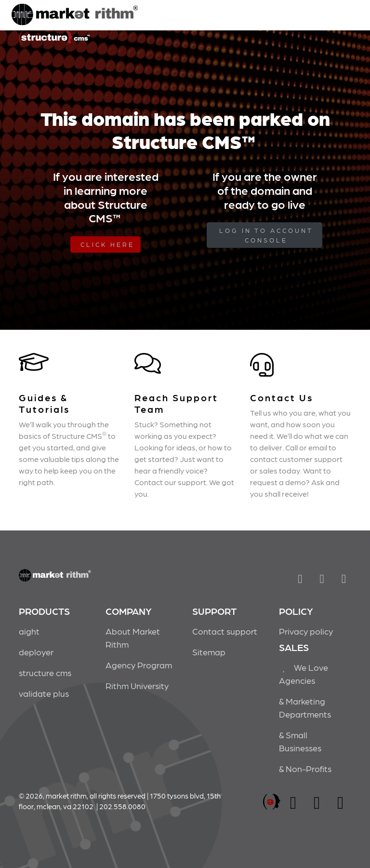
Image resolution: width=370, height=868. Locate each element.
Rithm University (137, 685)
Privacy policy (306, 631)
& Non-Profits (305, 768)
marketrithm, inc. (272, 802)
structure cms (45, 672)
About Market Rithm (133, 637)
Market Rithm (75, 15)
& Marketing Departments (305, 707)
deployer (36, 652)
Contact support (225, 631)
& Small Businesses (300, 741)
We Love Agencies (304, 674)
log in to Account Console (266, 235)
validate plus (44, 693)
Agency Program (139, 665)
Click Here (107, 244)
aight (29, 631)
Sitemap (209, 652)
